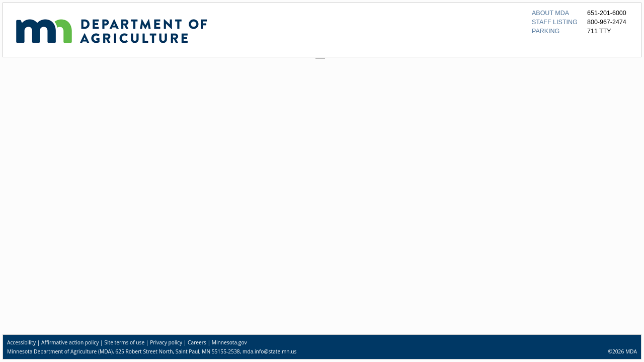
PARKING (546, 31)
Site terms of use (124, 342)
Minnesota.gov (229, 342)
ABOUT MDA (550, 13)
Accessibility (21, 342)
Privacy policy (166, 342)
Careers (197, 342)
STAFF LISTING (555, 22)
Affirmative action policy (70, 342)
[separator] (322, 59)
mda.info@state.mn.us (269, 351)
